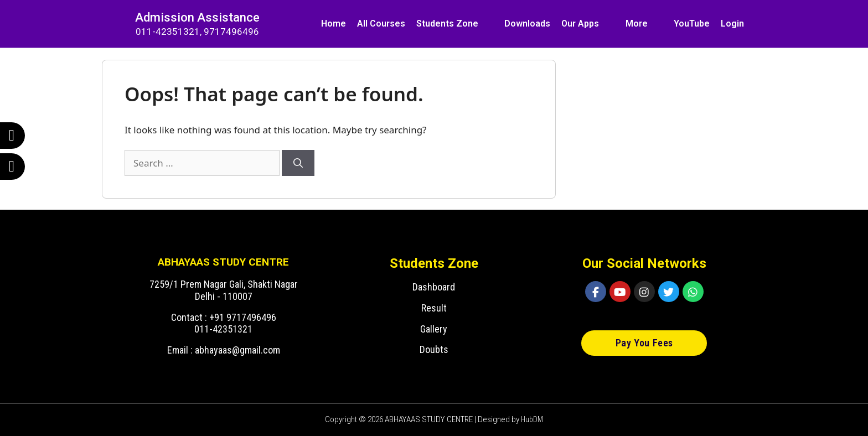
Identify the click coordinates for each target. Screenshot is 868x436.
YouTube (692, 24)
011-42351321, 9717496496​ (197, 32)
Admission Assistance (197, 17)
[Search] (298, 163)
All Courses (381, 24)
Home (334, 24)
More (637, 24)
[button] (644, 343)
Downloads (527, 24)
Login (732, 24)
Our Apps (580, 24)
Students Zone (447, 24)
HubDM (532, 419)
